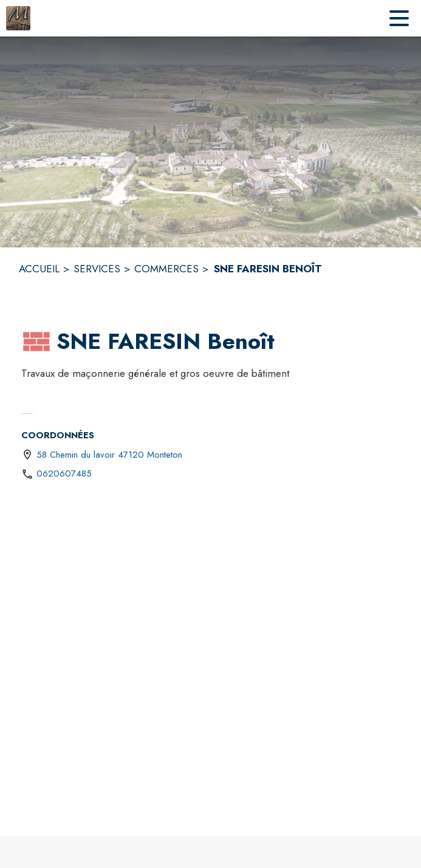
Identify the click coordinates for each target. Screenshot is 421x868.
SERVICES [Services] (97, 269)
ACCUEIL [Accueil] (39, 269)
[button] (36, 342)
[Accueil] (18, 18)
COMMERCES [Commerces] (166, 269)
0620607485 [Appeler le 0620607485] (64, 474)
